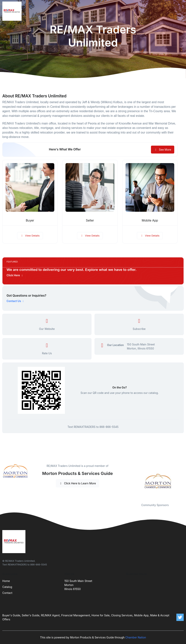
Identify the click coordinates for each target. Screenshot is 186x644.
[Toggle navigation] (180, 11)
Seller (90, 220)
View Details (30, 236)
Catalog (7, 587)
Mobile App (150, 220)
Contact (7, 593)
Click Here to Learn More (77, 483)
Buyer (30, 220)
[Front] (13, 11)
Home (6, 581)
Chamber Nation (136, 637)
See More (163, 150)
